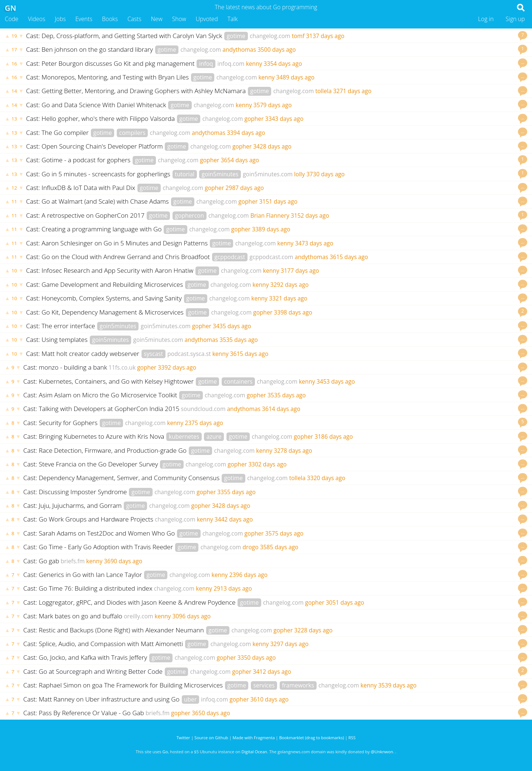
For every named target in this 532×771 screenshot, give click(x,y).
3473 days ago (314, 243)
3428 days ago (272, 146)
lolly (299, 174)
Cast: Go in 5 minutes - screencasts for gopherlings (99, 174)
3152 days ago (310, 215)
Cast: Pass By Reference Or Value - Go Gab (84, 713)
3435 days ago (232, 326)
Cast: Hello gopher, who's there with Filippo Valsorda (101, 118)
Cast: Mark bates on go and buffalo (73, 616)
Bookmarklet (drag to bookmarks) (312, 738)
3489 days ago (295, 77)
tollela (323, 91)
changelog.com (270, 36)
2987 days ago (245, 188)
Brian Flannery (270, 215)
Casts (134, 19)
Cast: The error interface (62, 326)
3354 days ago (283, 64)
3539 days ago (398, 685)
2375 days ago (204, 423)
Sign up (515, 19)
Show (179, 19)
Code (12, 19)
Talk (233, 19)
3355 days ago (236, 492)
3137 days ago (325, 36)
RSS (352, 738)
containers (238, 381)
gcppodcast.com (271, 257)
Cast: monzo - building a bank (65, 367)
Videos (37, 19)
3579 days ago (273, 105)
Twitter (183, 738)
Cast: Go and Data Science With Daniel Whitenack (97, 105)
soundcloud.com (203, 409)
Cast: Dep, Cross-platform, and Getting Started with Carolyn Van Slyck (125, 36)
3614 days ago (281, 409)
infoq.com (231, 64)
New (157, 19)
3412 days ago (272, 672)
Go (165, 752)
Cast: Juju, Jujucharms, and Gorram (73, 505)
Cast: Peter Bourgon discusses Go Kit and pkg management (111, 63)
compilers (132, 133)
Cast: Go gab (41, 561)
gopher (254, 119)
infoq (206, 64)
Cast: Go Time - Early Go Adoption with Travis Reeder (99, 547)
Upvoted (207, 19)
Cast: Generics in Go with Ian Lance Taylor (83, 575)
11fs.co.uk (122, 367)
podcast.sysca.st (189, 354)
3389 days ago (271, 229)
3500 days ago (277, 50)
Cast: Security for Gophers (61, 423)
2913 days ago (233, 588)
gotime (236, 36)
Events (84, 19)
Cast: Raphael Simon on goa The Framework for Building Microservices (124, 685)
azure (214, 437)
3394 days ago (246, 133)
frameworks (298, 685)
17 (14, 50)
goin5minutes (220, 174)
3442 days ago (234, 519)
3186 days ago (334, 437)
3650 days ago (211, 713)
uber (190, 699)
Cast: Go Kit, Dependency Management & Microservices (106, 312)
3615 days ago (349, 257)
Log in (486, 19)
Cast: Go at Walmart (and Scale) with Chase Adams (98, 201)
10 (14, 271)
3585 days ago (279, 547)
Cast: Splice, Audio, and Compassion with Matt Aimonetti (104, 644)
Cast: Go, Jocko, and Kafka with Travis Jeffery (86, 657)
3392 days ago (177, 367)
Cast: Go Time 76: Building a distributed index (88, 588)
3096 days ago (191, 616)
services (264, 685)
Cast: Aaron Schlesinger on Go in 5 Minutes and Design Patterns (118, 243)
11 (14, 201)
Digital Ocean (254, 752)
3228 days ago (313, 630)
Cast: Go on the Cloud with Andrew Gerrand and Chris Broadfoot (119, 257)
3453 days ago (336, 381)
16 (14, 64)
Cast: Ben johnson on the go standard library (91, 49)
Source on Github (211, 738)
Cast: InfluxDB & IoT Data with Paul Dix (82, 188)
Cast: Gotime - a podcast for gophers (79, 160)
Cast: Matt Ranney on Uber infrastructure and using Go (102, 699)
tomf (298, 36)
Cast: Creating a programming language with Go (95, 229)
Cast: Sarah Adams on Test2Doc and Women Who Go (100, 533)
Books (110, 19)
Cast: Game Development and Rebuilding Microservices (105, 284)
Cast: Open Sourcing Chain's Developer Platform (96, 146)
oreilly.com (139, 616)
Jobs (60, 19)
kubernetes (184, 437)
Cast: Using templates (58, 339)
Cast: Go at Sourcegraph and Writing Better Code (94, 671)
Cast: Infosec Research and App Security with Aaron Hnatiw (111, 270)
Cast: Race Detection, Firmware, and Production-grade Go (106, 450)
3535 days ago (239, 340)
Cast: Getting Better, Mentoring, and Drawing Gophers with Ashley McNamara (137, 91)
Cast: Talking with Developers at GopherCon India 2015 (101, 409)
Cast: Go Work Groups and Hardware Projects (88, 519)
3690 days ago (123, 561)
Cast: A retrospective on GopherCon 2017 (86, 215)
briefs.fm (73, 561)
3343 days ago (284, 119)
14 (14, 91)
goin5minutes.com (268, 174)
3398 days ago (293, 312)
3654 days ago (240, 160)
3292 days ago (290, 285)
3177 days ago (300, 271)
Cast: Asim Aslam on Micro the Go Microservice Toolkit (101, 395)
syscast (153, 354)
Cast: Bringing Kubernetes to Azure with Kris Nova (95, 436)
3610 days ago (269, 699)
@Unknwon (382, 752)
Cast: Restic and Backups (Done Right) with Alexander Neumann (114, 630)
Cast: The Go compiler (58, 133)
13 (14, 119)
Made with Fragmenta (253, 738)
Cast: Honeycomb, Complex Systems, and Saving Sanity (105, 298)
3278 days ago (293, 451)
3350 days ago (257, 658)
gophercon (190, 215)
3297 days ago (289, 644)
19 (14, 36)
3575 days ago (284, 533)
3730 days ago (325, 174)
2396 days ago (248, 575)
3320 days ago (326, 478)
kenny (254, 64)
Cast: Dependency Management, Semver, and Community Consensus (122, 478)
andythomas (239, 50)
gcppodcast (230, 257)
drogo (251, 547)
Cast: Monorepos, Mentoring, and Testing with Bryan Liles (108, 77)
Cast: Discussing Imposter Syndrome (76, 492)
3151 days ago (278, 201)
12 (14, 188)
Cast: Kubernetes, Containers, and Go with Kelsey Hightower (109, 381)
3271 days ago (352, 91)
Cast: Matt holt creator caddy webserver (84, 354)
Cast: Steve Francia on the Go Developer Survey (91, 464)
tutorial (185, 174)
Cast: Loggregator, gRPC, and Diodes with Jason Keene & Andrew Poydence (130, 602)
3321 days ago (288, 298)
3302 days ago (267, 464)
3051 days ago (345, 602)
